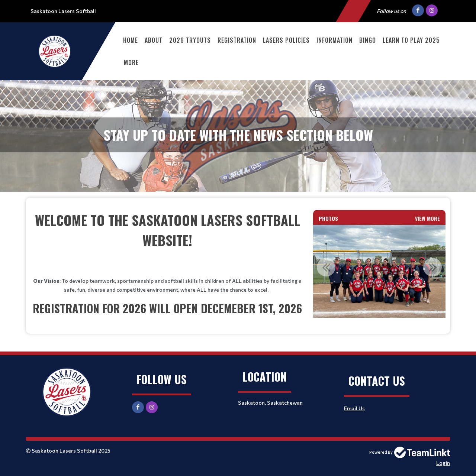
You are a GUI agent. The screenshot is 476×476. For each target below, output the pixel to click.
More (131, 62)
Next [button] (432, 267)
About (154, 40)
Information (335, 40)
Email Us (354, 408)
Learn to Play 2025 (411, 40)
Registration (237, 40)
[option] (380, 271)
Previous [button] (326, 267)
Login (443, 463)
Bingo (368, 40)
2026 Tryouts (190, 40)
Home (131, 40)
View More (427, 218)
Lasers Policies (286, 40)
